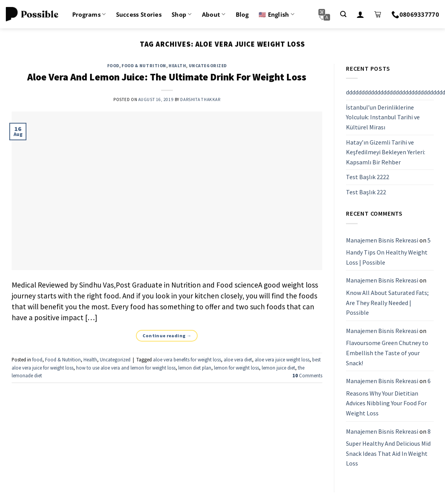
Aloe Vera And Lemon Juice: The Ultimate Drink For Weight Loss (167, 77)
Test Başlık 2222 (368, 177)
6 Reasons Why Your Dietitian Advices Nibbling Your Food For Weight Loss (388, 397)
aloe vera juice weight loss (282, 359)
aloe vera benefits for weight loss (187, 359)
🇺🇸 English (276, 14)
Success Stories (139, 14)
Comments (307, 375)
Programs (89, 14)
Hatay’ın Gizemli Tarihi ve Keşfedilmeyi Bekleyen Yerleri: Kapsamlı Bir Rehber (386, 152)
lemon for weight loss (236, 368)
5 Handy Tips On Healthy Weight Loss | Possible (388, 251)
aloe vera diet (238, 359)
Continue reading (167, 336)
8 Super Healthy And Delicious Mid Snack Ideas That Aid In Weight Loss (388, 447)
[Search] (343, 14)
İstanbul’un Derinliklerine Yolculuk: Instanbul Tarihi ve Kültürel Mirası (383, 117)
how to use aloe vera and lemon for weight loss (126, 368)
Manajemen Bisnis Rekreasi (382, 240)
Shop (182, 14)
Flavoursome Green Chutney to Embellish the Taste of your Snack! (387, 353)
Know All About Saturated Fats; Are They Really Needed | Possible (387, 303)
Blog (242, 14)
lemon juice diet (278, 368)
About (214, 14)
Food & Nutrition (144, 66)
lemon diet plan (195, 368)
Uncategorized (208, 66)
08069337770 (415, 14)
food (113, 66)
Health (177, 66)
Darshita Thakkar (200, 99)
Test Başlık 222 (366, 192)
